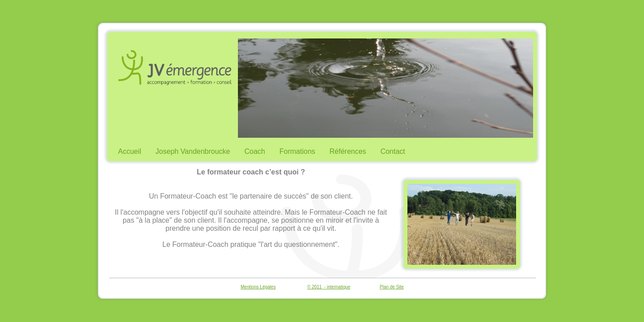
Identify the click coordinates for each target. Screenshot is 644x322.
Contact (393, 151)
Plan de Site (392, 287)
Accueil (130, 151)
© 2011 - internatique (329, 287)
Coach (255, 151)
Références (348, 151)
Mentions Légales (258, 287)
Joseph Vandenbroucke (193, 151)
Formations (297, 151)
